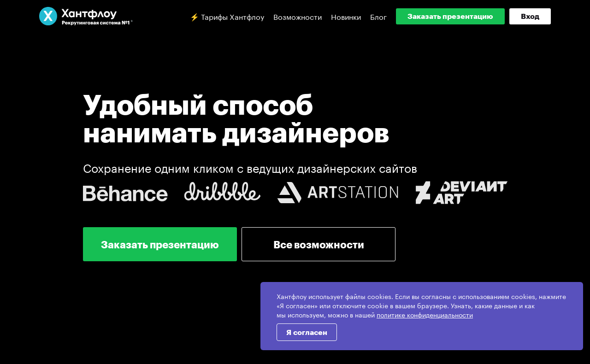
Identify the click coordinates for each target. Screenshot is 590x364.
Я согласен (307, 332)
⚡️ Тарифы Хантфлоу (227, 16)
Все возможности (319, 244)
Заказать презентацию (450, 16)
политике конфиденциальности (425, 314)
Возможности (298, 16)
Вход (530, 16)
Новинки (346, 16)
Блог (378, 16)
